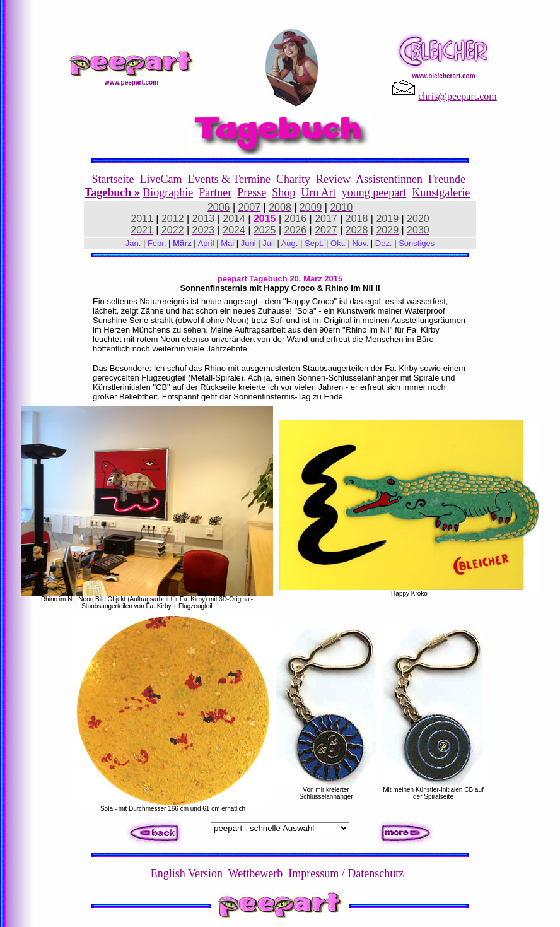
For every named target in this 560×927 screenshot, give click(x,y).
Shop (283, 192)
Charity (293, 179)
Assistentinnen (389, 179)
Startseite (113, 179)
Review (333, 179)
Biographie (168, 192)
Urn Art (318, 192)
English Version (187, 873)
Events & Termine (229, 179)
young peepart (374, 192)
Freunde (447, 179)
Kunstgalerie (441, 192)
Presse (252, 192)
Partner (215, 192)
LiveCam (161, 179)
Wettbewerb (256, 873)
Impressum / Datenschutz (346, 873)
